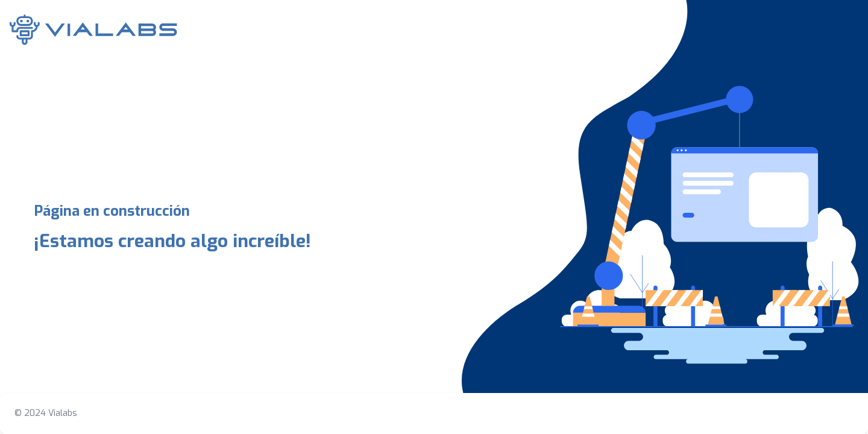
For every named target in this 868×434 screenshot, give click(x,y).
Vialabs (63, 413)
